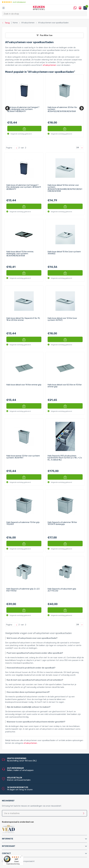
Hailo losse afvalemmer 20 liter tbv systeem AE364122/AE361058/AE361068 (62, 109)
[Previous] (7, 108)
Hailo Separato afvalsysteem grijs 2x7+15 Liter (62, 590)
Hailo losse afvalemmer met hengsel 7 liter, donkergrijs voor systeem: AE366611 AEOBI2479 (23, 109)
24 (80, 148)
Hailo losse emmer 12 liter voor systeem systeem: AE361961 (23, 457)
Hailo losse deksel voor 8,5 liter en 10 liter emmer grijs (65, 386)
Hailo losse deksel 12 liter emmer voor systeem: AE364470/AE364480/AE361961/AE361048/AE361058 (65, 188)
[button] (24, 129)
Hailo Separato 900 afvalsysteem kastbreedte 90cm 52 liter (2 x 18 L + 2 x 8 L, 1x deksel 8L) (65, 458)
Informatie (8, 839)
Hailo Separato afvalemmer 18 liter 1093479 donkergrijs (62, 523)
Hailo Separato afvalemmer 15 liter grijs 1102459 (23, 523)
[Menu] (22, 857)
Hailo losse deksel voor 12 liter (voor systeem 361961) (62, 319)
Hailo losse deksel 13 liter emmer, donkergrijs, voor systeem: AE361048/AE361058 (20, 254)
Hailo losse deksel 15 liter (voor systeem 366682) (64, 253)
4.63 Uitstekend (14, 2)
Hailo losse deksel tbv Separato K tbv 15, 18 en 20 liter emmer (23, 319)
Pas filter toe (44, 35)
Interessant (9, 846)
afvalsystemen (50, 65)
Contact (6, 853)
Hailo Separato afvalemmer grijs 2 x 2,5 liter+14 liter (23, 590)
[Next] (82, 108)
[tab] (44, 839)
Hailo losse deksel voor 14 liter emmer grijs (24, 385)
